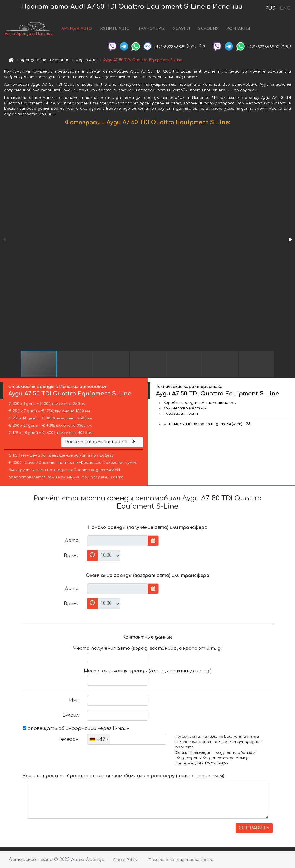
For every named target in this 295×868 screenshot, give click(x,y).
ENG (285, 8)
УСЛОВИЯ (208, 29)
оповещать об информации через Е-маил (76, 728)
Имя (74, 700)
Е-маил (70, 715)
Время (71, 556)
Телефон (69, 739)
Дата (72, 541)
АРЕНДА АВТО (77, 29)
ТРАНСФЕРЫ (151, 29)
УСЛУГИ (181, 29)
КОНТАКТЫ (238, 29)
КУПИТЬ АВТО (115, 29)
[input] (118, 541)
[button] (290, 239)
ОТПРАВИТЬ (254, 828)
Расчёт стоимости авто (101, 442)
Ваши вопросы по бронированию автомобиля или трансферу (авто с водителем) (123, 776)
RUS (270, 8)
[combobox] (99, 739)
